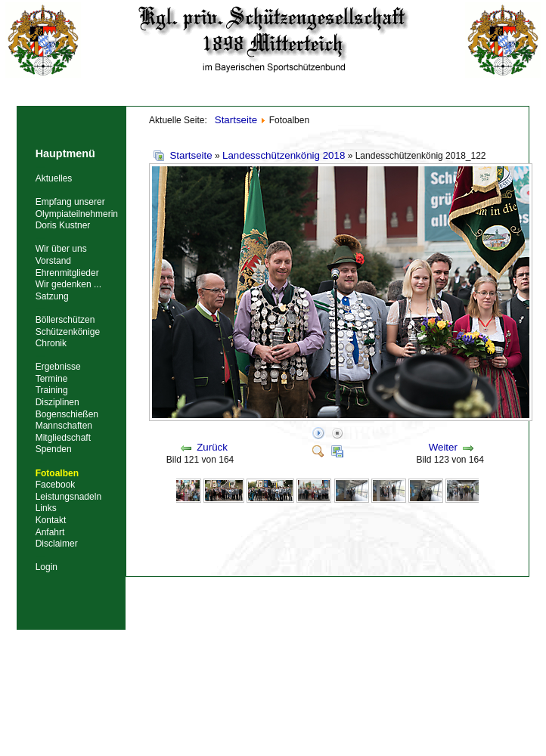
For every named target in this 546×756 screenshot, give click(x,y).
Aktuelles (54, 178)
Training (52, 390)
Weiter (443, 447)
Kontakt (51, 520)
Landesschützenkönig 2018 (284, 155)
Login (47, 567)
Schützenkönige (68, 332)
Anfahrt (50, 532)
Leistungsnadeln (68, 497)
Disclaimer (57, 544)
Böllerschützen (65, 320)
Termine (52, 379)
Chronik (51, 343)
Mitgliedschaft (63, 438)
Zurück (212, 447)
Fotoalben (57, 473)
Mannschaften (64, 426)
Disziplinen (57, 402)
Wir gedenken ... (68, 284)
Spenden (54, 449)
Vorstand (53, 261)
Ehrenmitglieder (67, 273)
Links (46, 508)
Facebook (56, 485)
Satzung (52, 296)
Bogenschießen (67, 414)
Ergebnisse (58, 367)
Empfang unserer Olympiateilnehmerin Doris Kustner (77, 214)
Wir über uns (61, 249)
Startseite (191, 155)
